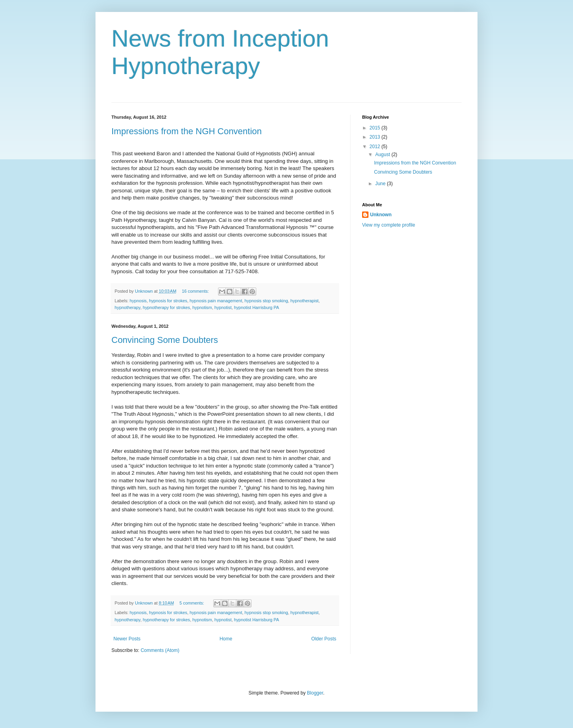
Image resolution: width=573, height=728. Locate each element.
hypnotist (223, 307)
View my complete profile (389, 225)
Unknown (381, 215)
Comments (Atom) (160, 650)
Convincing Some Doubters (165, 340)
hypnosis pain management (216, 301)
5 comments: (192, 603)
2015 (376, 128)
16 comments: (196, 291)
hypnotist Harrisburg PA (256, 307)
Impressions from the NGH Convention (187, 131)
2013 (376, 137)
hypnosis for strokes (168, 301)
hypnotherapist (305, 301)
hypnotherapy (128, 307)
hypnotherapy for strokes (167, 307)
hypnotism (202, 307)
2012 (376, 147)
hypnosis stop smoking (266, 301)
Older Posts (324, 639)
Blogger (315, 693)
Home (226, 639)
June (381, 184)
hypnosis (138, 301)
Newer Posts (127, 639)
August (383, 155)
